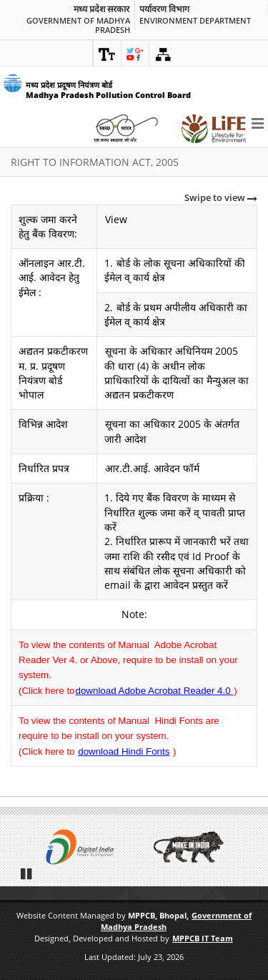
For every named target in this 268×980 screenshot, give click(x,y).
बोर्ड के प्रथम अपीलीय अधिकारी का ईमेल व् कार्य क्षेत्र (176, 314)
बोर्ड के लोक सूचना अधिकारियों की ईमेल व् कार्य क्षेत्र (175, 270)
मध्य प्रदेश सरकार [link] (101, 9)
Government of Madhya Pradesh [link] (78, 25)
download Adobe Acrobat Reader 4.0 (155, 691)
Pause (27, 873)
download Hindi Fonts (124, 751)
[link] (107, 54)
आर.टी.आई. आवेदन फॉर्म (152, 468)
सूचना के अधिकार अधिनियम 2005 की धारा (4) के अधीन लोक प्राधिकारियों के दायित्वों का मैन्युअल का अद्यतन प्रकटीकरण (177, 373)
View (116, 219)
